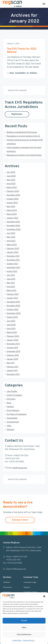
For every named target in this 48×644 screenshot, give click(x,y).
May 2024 (11, 207)
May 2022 (11, 238)
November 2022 (13, 226)
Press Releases (13, 411)
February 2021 (13, 295)
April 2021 (11, 287)
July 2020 (11, 322)
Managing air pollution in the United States (24, 156)
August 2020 (12, 318)
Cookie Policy (17, 640)
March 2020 (12, 333)
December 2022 (13, 223)
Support (27, 588)
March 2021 (12, 291)
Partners (10, 407)
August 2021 (12, 272)
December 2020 (13, 303)
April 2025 (11, 184)
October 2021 (12, 265)
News (12, 73)
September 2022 (14, 230)
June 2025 (11, 177)
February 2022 (13, 249)
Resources (7, 588)
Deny (24, 628)
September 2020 (14, 314)
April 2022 (11, 242)
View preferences (24, 635)
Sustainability (20, 73)
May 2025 (11, 181)
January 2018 (12, 360)
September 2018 (13, 352)
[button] (44, 596)
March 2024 (12, 211)
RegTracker (17, 115)
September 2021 (13, 268)
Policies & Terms (29, 640)
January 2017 (12, 371)
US (28, 73)
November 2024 (13, 196)
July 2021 (11, 276)
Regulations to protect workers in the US (23, 137)
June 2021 (11, 280)
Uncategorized (13, 423)
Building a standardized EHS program (22, 133)
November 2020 (13, 306)
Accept (24, 621)
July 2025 (11, 173)
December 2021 (13, 257)
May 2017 (11, 364)
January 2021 (12, 299)
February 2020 (13, 337)
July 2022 (11, 234)
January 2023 (12, 219)
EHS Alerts (11, 400)
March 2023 (12, 215)
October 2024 (13, 200)
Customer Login (30, 583)
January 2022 (13, 253)
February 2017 (13, 368)
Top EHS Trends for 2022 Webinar (22, 51)
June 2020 (11, 326)
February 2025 (13, 192)
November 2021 (13, 261)
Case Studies (12, 392)
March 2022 (12, 245)
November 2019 (13, 345)
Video (9, 427)
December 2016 (13, 375)
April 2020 (11, 329)
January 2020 (13, 341)
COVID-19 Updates (14, 396)
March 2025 (12, 188)
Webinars (33, 73)
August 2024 (12, 203)
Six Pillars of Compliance (17, 415)
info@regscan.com (20, 469)
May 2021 (11, 284)
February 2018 (13, 356)
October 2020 (13, 310)
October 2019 (12, 348)
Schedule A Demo (20, 521)
